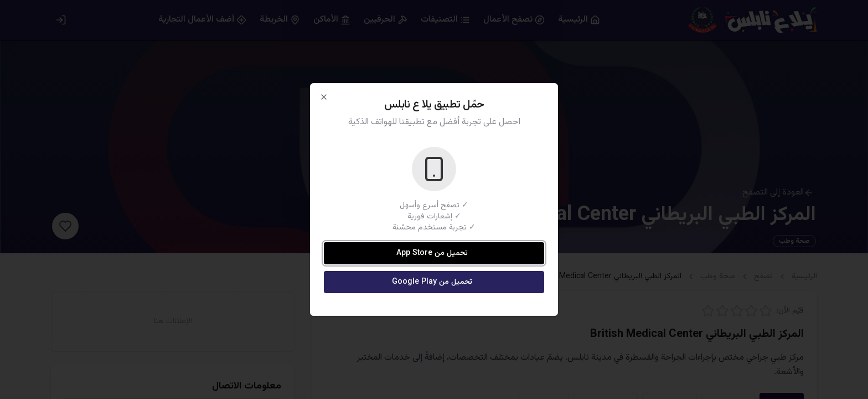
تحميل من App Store (432, 253)
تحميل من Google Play (432, 282)
